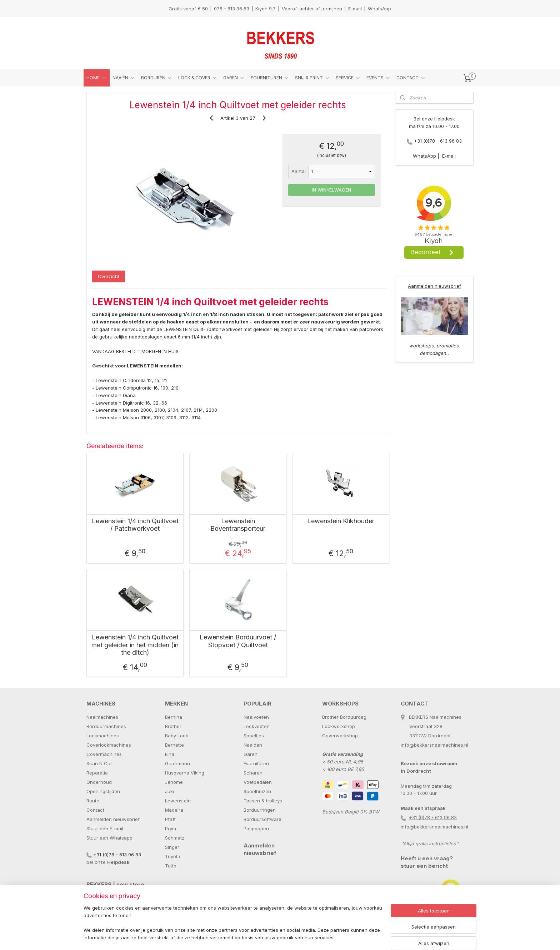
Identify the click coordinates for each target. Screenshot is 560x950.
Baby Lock (177, 736)
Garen (251, 754)
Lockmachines (103, 736)
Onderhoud (99, 782)
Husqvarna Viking (185, 773)
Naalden (253, 745)
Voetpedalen (258, 782)
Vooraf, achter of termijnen (312, 9)
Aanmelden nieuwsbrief (434, 286)
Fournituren (256, 763)
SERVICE (348, 78)
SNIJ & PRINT (312, 78)
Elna (170, 754)
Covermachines (104, 754)
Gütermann (177, 763)
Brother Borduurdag (344, 717)
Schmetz (175, 838)
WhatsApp (379, 9)
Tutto (171, 866)
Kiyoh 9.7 (266, 9)
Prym (171, 828)
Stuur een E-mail (105, 828)
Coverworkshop (340, 736)
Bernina (174, 717)
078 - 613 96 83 (232, 9)
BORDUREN (157, 78)
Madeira (174, 810)
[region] (233, 923)
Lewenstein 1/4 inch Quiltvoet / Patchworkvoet (135, 525)
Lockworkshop (339, 726)
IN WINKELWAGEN (331, 190)
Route (93, 801)
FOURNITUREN (270, 78)
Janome (174, 782)
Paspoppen (256, 828)
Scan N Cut (99, 763)
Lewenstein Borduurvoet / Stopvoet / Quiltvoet (238, 641)
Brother (173, 726)
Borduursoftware (262, 819)
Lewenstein (178, 801)
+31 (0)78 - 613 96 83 (438, 141)
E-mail (355, 9)
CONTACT (411, 78)
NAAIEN (124, 78)
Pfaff (170, 819)
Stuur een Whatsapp (109, 838)
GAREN (234, 78)
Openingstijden (103, 791)
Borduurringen (260, 810)
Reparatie (97, 773)
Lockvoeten (257, 726)
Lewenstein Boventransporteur (238, 525)
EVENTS (379, 78)
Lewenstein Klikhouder (341, 521)
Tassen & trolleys (263, 801)
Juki (169, 791)
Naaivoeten (256, 717)
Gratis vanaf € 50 (188, 9)
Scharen (253, 773)
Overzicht (109, 276)
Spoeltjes (254, 736)
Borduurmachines (106, 726)
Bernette (174, 745)
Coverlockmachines (109, 745)
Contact (95, 810)
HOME (97, 78)
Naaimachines (102, 717)
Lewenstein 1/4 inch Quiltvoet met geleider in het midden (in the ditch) (135, 645)
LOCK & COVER (198, 78)
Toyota (173, 856)
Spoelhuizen (257, 791)
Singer (172, 847)
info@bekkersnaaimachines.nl (434, 745)
